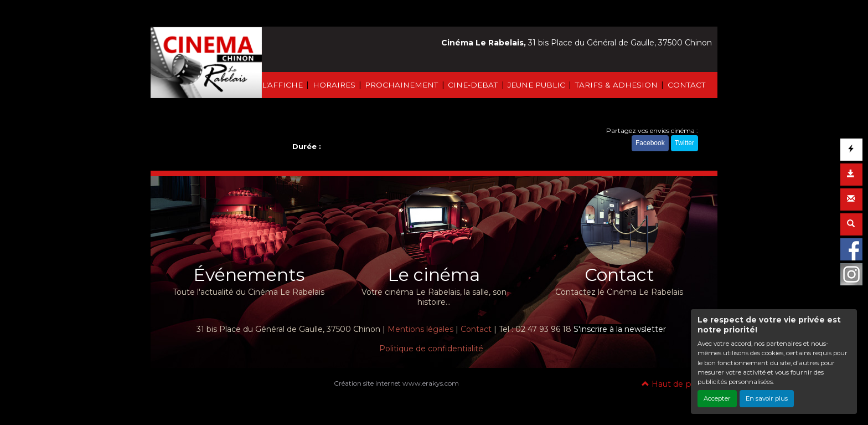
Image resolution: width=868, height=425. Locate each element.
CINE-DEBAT (473, 85)
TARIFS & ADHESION (616, 85)
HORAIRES (334, 85)
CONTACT (686, 85)
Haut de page (674, 384)
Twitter (684, 143)
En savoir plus (767, 398)
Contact (476, 329)
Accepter (717, 398)
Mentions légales (420, 329)
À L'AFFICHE (278, 85)
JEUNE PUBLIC (536, 85)
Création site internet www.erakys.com (396, 383)
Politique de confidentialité (431, 349)
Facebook (650, 143)
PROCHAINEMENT (401, 85)
